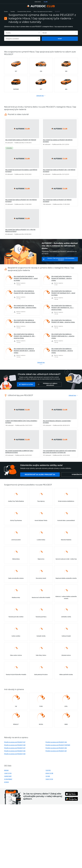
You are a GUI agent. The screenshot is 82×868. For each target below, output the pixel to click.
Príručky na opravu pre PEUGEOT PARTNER (58, 745)
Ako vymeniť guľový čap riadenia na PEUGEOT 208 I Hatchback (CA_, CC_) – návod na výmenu (63, 308)
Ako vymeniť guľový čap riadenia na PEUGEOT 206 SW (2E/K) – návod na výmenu (24, 351)
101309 (48, 776)
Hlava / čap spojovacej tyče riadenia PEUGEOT (61, 259)
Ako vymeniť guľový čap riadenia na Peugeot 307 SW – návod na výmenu (24, 292)
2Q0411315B (49, 773)
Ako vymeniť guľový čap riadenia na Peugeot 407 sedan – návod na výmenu (25, 306)
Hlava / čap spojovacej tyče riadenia (43, 12)
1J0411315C (8, 773)
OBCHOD (38, 2)
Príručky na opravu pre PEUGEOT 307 (15, 742)
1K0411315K (49, 779)
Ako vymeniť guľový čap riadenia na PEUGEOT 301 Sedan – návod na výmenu (63, 321)
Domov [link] (6, 12)
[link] (22, 131)
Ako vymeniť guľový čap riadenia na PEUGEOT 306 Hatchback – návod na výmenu (62, 351)
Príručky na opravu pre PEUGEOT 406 (56, 748)
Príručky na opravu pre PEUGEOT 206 (56, 742)
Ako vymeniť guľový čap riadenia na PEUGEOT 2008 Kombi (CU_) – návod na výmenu (63, 336)
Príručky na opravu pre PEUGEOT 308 (15, 745)
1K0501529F (8, 776)
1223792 (48, 770)
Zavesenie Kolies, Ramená (24, 12)
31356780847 (8, 779)
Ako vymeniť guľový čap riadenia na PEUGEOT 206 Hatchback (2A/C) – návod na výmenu (26, 278)
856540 (6, 770)
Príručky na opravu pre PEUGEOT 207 (15, 748)
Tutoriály (13, 12)
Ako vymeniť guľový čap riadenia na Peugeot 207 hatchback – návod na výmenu (61, 278)
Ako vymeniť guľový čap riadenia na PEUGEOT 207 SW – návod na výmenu (25, 321)
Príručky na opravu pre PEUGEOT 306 (15, 751)
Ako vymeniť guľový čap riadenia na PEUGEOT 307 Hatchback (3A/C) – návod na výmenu (63, 293)
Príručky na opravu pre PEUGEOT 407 (56, 751)
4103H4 (6, 782)
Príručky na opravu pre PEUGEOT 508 (15, 754)
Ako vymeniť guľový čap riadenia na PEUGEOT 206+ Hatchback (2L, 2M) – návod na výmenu (25, 336)
